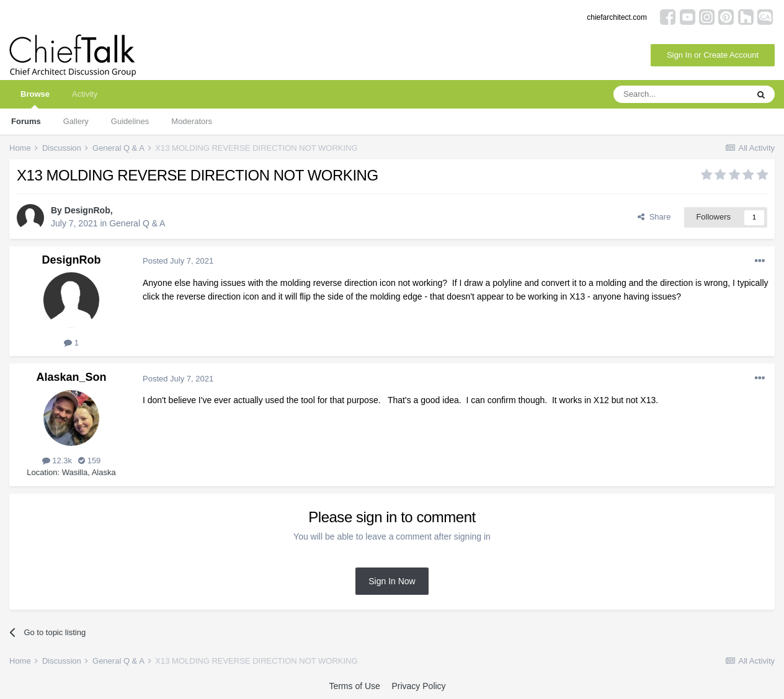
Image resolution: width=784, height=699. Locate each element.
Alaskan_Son (71, 377)
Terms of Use (354, 686)
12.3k (57, 461)
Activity (85, 94)
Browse (35, 99)
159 (89, 461)
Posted (178, 261)
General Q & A (137, 223)
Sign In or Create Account (713, 55)
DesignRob (87, 210)
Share (654, 217)
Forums (26, 121)
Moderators (192, 121)
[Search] (680, 94)
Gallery (76, 121)
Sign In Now (392, 581)
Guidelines (130, 121)
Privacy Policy (418, 686)
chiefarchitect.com (617, 17)
